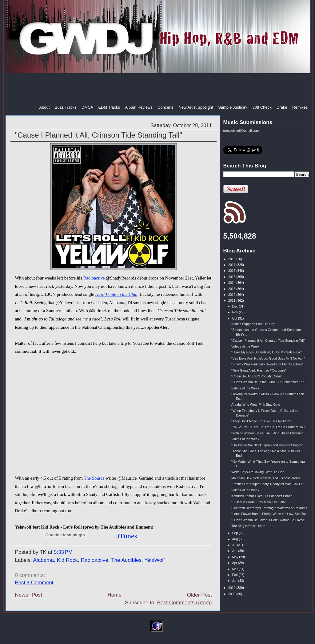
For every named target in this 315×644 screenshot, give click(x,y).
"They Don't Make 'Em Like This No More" (261, 421)
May (235, 557)
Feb (235, 575)
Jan (235, 581)
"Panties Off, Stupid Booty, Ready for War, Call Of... (268, 484)
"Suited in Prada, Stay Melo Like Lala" (259, 502)
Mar (235, 569)
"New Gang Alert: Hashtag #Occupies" (259, 370)
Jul (234, 545)
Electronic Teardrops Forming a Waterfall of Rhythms (269, 508)
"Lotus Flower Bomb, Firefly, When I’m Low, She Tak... (270, 514)
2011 (232, 300)
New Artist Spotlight (196, 107)
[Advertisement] (158, 89)
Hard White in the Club (116, 294)
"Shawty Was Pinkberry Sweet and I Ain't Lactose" (267, 364)
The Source (94, 478)
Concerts (165, 107)
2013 (232, 289)
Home (114, 595)
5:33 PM (63, 552)
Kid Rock (67, 560)
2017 (232, 265)
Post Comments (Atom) (185, 603)
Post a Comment (34, 583)
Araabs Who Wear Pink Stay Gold (256, 405)
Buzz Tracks (66, 107)
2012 (232, 295)
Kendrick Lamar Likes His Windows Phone (262, 496)
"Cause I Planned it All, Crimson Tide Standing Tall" (99, 135)
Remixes (300, 107)
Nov (235, 312)
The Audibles (126, 560)
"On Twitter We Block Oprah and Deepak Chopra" (267, 445)
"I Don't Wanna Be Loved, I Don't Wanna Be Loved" (268, 520)
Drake (282, 107)
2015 (232, 277)
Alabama (43, 560)
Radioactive (94, 278)
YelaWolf (155, 560)
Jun (235, 551)
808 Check (262, 107)
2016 (232, 271)
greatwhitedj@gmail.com (241, 131)
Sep (235, 533)
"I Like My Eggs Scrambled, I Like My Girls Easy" (267, 352)
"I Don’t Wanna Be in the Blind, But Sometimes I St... (269, 382)
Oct (235, 318)
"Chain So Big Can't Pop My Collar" (257, 376)
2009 (232, 594)
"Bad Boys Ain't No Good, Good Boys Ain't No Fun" (268, 358)
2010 (232, 588)
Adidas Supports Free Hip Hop (253, 324)
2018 (232, 259)
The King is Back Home (248, 526)
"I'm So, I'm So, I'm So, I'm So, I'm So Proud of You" (269, 427)
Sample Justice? (233, 107)
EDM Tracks (109, 107)
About (45, 107)
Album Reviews (139, 107)
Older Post (199, 595)
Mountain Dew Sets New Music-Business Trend (265, 478)
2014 (232, 283)
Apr (235, 563)
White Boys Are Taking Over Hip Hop (258, 472)
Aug (235, 539)
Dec (235, 306)
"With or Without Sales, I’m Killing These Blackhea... (269, 433)
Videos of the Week (245, 346)
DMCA (87, 107)
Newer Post (29, 595)
